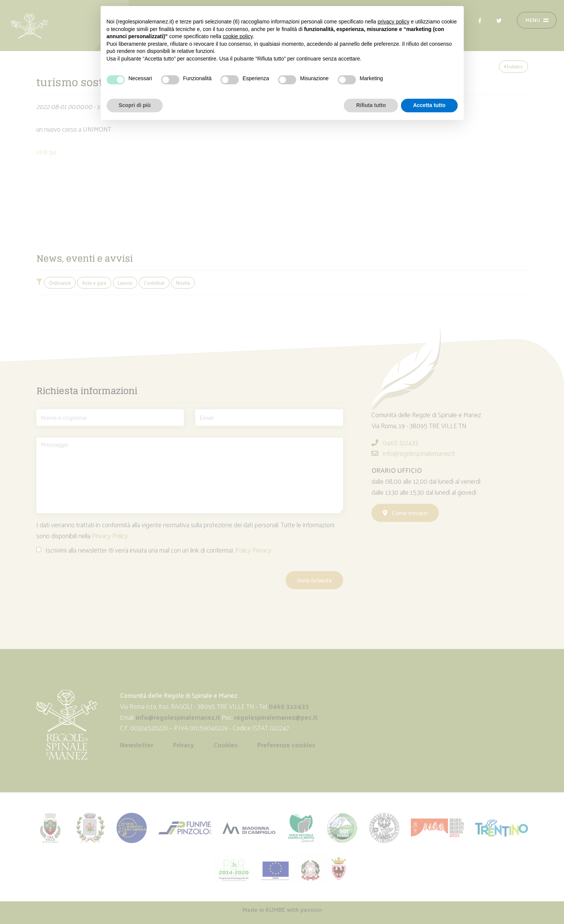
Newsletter (137, 745)
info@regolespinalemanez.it (413, 453)
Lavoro (125, 283)
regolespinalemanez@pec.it (277, 717)
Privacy (183, 745)
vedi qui (46, 152)
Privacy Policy (110, 536)
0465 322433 (395, 443)
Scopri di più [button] (135, 105)
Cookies (226, 745)
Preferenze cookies (286, 745)
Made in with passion (282, 909)
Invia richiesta (314, 580)
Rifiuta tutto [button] (371, 105)
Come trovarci (405, 513)
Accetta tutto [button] (429, 105)
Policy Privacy (253, 550)
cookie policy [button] (238, 36)
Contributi (154, 283)
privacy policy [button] (393, 22)
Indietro (514, 66)
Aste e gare (94, 283)
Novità (183, 283)
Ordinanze (60, 283)
